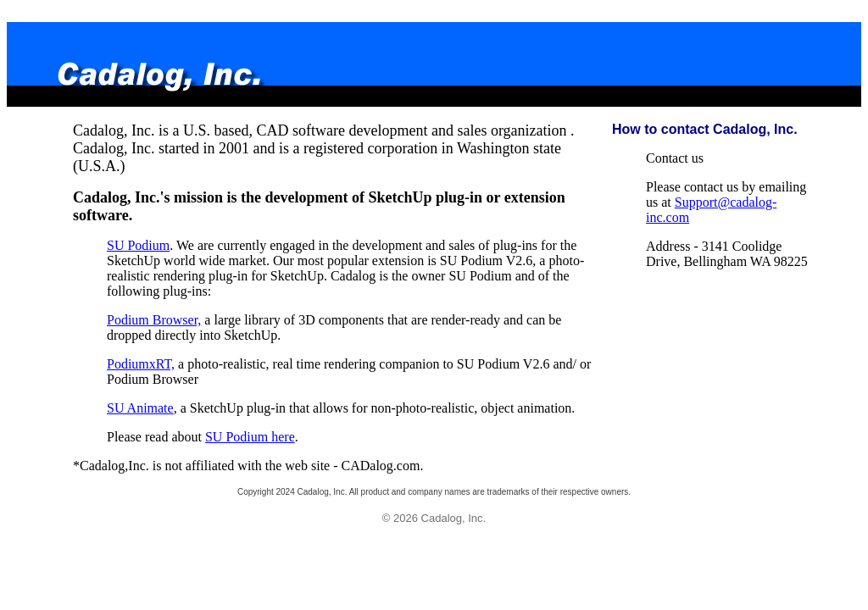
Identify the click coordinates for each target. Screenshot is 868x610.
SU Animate (140, 408)
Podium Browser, (154, 320)
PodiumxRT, (141, 364)
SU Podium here (250, 437)
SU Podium (138, 245)
